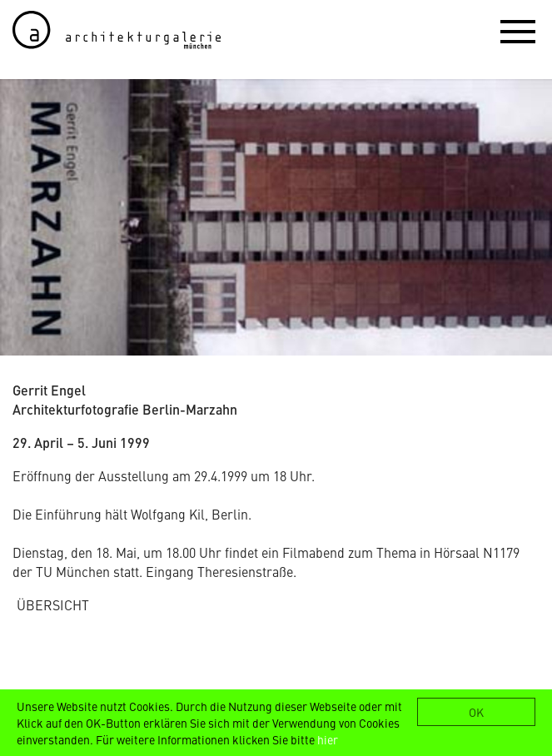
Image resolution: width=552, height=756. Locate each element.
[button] (518, 31)
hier (328, 739)
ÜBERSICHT (53, 604)
